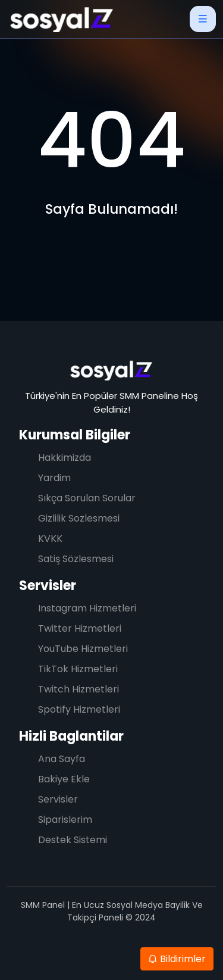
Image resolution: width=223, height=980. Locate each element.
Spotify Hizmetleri (79, 709)
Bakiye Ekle (64, 779)
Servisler (48, 586)
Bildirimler (177, 959)
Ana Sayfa (62, 759)
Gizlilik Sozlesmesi (79, 518)
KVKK (50, 539)
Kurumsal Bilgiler (75, 435)
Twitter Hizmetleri (80, 628)
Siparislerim (65, 820)
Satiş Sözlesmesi (76, 559)
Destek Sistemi (73, 840)
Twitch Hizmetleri (78, 689)
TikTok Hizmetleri (78, 669)
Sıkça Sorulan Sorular (87, 498)
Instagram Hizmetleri (87, 608)
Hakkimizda (65, 458)
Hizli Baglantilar (71, 736)
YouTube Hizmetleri (83, 649)
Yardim (54, 478)
